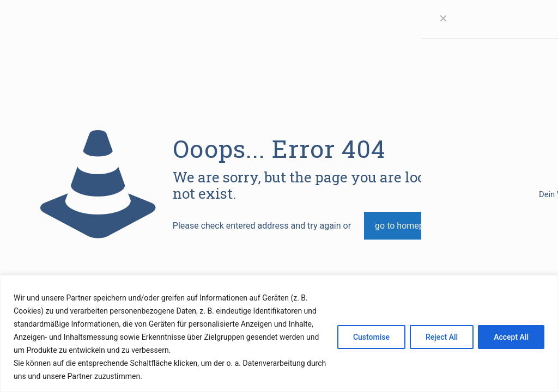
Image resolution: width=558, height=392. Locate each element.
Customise (371, 337)
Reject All (442, 337)
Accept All (511, 337)
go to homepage (407, 226)
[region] (279, 333)
